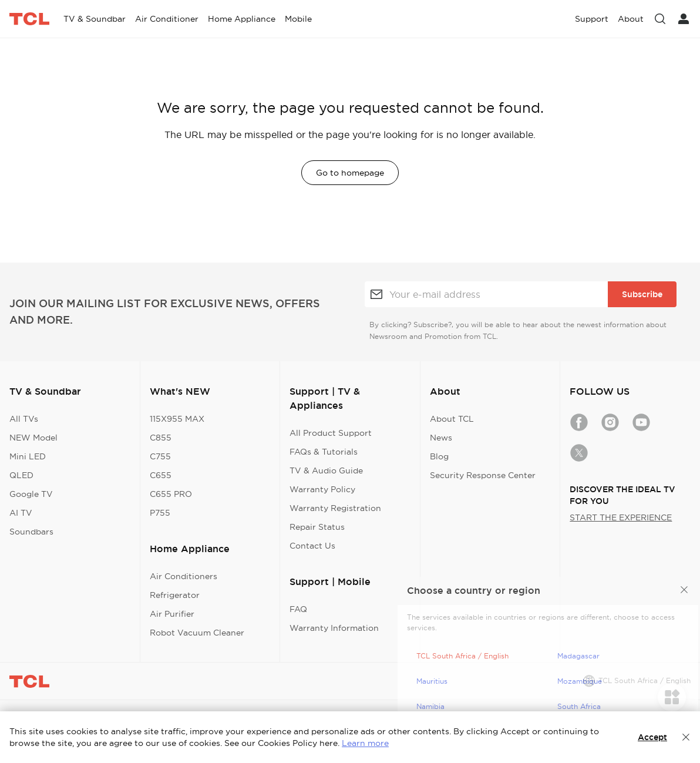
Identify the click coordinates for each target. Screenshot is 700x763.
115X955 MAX (177, 419)
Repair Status (317, 527)
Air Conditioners (184, 576)
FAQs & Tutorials (324, 452)
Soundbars (31, 532)
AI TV (21, 513)
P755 (160, 513)
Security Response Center (483, 475)
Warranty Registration (335, 508)
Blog (439, 456)
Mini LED (28, 456)
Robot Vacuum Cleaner (197, 633)
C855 (161, 438)
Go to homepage (350, 173)
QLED (21, 475)
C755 (160, 456)
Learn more (365, 743)
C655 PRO (171, 494)
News (441, 438)
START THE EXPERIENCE (621, 517)
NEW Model (33, 438)
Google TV (31, 494)
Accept (652, 737)
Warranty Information (334, 628)
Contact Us (312, 546)
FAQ (298, 609)
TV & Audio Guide (326, 470)
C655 (161, 475)
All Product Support (331, 433)
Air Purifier (172, 614)
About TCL (452, 419)
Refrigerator (175, 595)
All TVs (24, 419)
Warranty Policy (322, 489)
